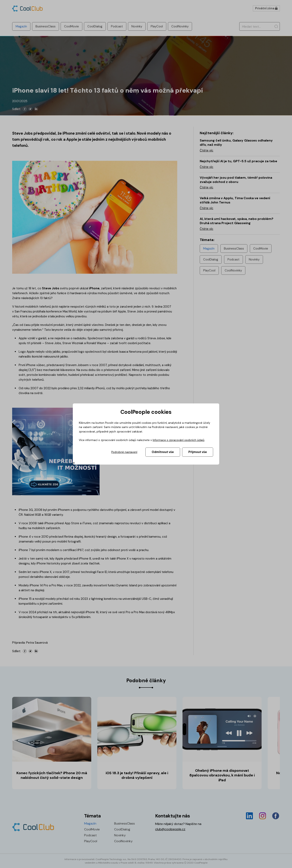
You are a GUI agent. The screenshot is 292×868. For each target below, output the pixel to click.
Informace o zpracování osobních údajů (179, 440)
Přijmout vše (198, 452)
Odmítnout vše (163, 452)
